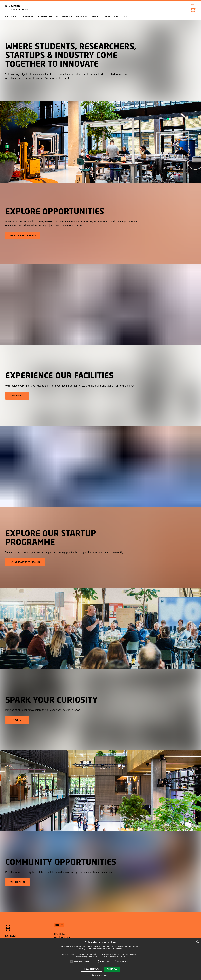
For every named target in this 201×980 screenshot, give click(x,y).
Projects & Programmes (23, 236)
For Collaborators (64, 16)
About (127, 16)
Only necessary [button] (92, 969)
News (117, 16)
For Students (27, 16)
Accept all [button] (112, 969)
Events (107, 16)
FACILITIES (17, 396)
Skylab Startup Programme (25, 562)
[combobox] (198, 942)
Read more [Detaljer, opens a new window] (121, 957)
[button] (101, 975)
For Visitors (82, 16)
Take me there (17, 882)
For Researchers (45, 16)
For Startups (11, 16)
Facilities (95, 16)
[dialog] (100, 959)
